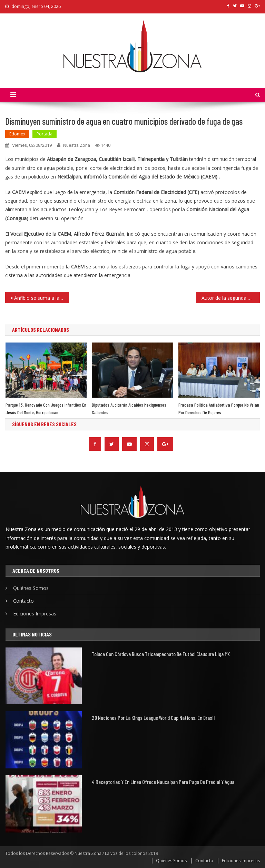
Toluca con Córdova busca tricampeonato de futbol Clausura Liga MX (161, 654)
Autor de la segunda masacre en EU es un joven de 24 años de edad (230, 298)
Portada (45, 134)
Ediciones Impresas (35, 614)
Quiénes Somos (31, 588)
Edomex (17, 134)
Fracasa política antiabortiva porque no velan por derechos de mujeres (219, 409)
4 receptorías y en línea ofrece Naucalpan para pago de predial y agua (163, 782)
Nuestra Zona (77, 145)
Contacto (23, 601)
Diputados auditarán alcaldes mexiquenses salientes (129, 409)
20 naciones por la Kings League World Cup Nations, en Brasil (153, 718)
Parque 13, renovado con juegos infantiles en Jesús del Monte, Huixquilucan (46, 409)
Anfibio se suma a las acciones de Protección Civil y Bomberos (41, 298)
